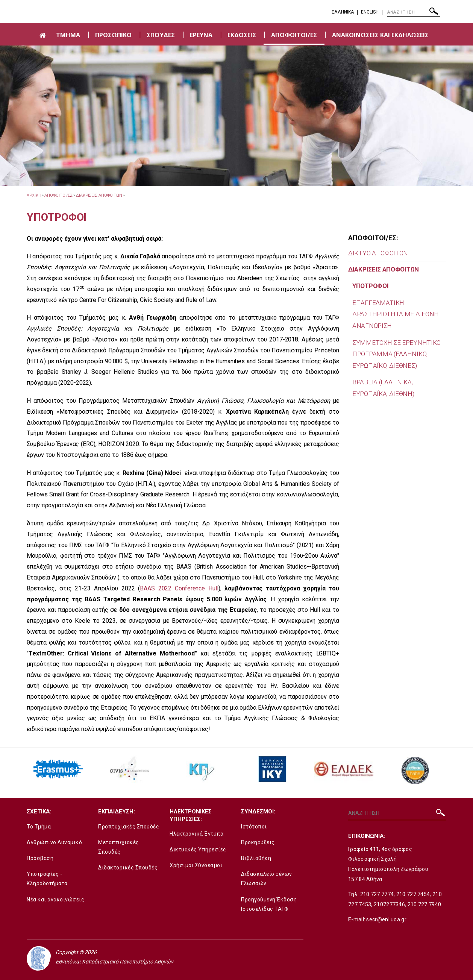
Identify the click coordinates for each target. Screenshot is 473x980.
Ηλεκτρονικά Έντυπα (196, 834)
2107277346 (389, 904)
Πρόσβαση (40, 858)
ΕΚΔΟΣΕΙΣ (242, 35)
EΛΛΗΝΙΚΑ (343, 12)
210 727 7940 (424, 904)
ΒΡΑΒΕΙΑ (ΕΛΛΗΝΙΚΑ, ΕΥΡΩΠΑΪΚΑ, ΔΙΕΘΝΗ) (383, 388)
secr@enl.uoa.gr (386, 919)
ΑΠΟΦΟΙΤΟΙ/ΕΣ (294, 35)
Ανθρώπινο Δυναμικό (54, 842)
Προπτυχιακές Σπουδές (129, 827)
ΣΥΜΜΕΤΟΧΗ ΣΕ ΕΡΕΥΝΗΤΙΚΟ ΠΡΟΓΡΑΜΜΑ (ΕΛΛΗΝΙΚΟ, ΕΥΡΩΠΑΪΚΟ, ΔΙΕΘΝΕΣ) (396, 354)
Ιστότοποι (254, 827)
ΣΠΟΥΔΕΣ (161, 35)
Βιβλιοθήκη (256, 858)
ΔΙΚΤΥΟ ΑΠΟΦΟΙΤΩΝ (378, 253)
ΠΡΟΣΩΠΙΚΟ (113, 35)
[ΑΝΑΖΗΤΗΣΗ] (414, 12)
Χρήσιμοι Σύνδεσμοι (196, 865)
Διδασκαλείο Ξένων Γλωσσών (267, 879)
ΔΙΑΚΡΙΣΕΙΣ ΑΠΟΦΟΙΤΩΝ (99, 195)
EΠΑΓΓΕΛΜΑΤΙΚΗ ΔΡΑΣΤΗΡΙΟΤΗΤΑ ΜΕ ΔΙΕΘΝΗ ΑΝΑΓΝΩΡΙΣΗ (396, 314)
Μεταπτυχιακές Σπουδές (119, 847)
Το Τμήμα (39, 827)
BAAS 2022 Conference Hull (179, 588)
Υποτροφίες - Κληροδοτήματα (47, 879)
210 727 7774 (377, 894)
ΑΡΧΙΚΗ (34, 195)
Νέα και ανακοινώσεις (55, 900)
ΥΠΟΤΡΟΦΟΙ (370, 286)
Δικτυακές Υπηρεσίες (198, 850)
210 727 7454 (413, 894)
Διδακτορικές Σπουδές (128, 868)
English (370, 12)
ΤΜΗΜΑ (68, 35)
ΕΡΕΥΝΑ (201, 35)
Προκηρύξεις (258, 842)
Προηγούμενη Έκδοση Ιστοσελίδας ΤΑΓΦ (269, 904)
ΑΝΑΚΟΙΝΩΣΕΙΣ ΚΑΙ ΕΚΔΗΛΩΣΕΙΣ (380, 35)
